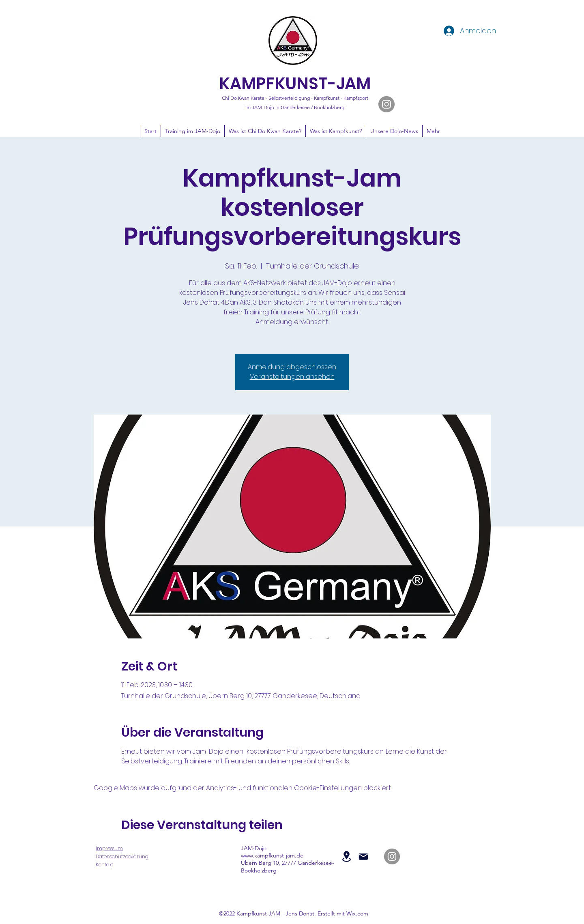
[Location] (346, 856)
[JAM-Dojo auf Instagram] (386, 104)
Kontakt (104, 865)
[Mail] (363, 857)
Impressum (109, 848)
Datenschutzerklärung (122, 856)
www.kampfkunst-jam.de (272, 855)
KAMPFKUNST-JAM (295, 84)
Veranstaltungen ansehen (292, 377)
